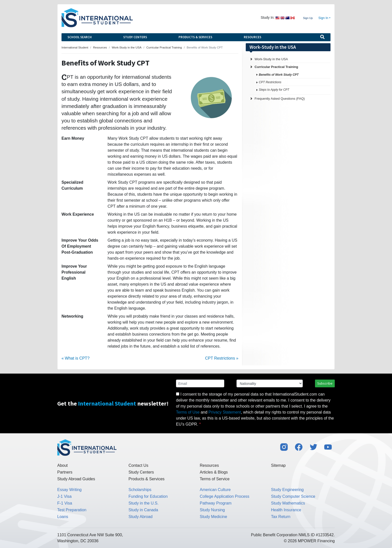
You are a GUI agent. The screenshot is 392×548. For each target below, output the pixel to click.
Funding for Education (148, 496)
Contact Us (138, 465)
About (62, 465)
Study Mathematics (288, 503)
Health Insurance (286, 510)
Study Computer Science (293, 496)
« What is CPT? (75, 358)
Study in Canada (143, 510)
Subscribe (325, 383)
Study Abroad (140, 517)
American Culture (215, 490)
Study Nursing (212, 510)
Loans (63, 517)
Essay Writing (69, 490)
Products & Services (195, 37)
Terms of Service (215, 479)
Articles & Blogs (214, 472)
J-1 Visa (64, 496)
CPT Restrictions (270, 82)
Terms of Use (188, 412)
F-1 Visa (65, 503)
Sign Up (308, 18)
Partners (65, 472)
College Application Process (224, 496)
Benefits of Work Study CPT (279, 75)
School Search (80, 37)
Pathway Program (216, 503)
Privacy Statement (225, 412)
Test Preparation (72, 510)
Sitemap (278, 465)
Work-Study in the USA (271, 59)
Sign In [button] (323, 18)
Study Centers (135, 37)
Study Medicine (213, 517)
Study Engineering (287, 490)
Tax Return (281, 517)
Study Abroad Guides (76, 479)
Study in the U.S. (143, 503)
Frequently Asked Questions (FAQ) (280, 99)
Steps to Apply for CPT (274, 90)
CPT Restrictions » (222, 358)
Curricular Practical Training (276, 67)
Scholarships (140, 490)
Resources (252, 37)
